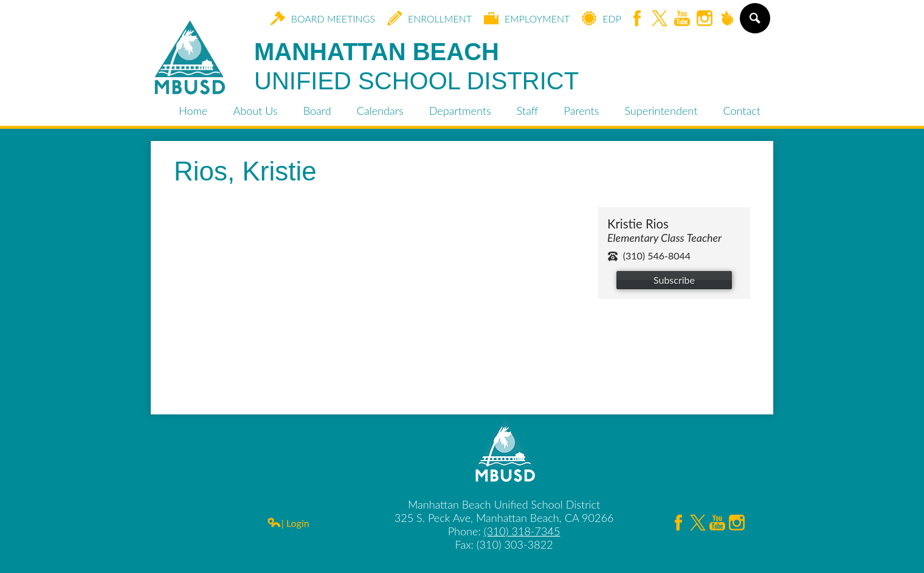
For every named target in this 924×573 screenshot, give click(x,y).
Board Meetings (323, 18)
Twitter (660, 19)
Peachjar (727, 19)
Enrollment (429, 18)
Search (754, 23)
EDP (602, 18)
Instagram (705, 19)
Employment (527, 18)
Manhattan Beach (416, 67)
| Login (288, 523)
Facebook (637, 19)
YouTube (682, 19)
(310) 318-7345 (522, 531)
